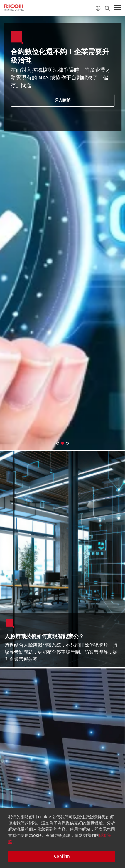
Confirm (62, 856)
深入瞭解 (63, 100)
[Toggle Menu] (118, 8)
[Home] (14, 8)
